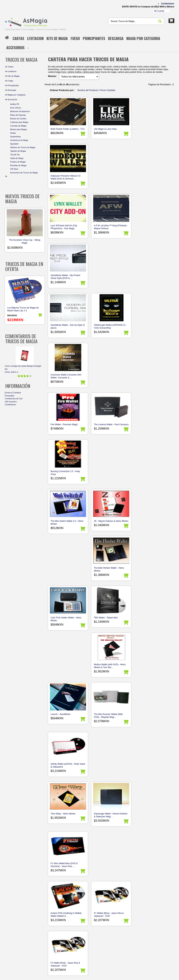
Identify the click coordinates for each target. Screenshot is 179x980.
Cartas (10, 67)
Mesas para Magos (19, 129)
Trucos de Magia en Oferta (24, 266)
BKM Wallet (143, 822)
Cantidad (111, 90)
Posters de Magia (18, 162)
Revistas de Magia (18, 165)
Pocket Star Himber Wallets (150, 676)
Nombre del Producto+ (88, 90)
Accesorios (12, 99)
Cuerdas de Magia (18, 126)
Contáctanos (168, 4)
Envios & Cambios (13, 393)
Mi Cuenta (159, 11)
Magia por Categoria (17, 95)
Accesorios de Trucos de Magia (24, 173)
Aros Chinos (16, 108)
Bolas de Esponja (18, 115)
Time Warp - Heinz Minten (63, 477)
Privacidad (9, 396)
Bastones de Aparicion (20, 111)
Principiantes (13, 85)
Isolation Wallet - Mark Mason (108, 775)
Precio (103, 90)
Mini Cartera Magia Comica (64, 822)
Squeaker (15, 144)
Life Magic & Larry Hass (105, 129)
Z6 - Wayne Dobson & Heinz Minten (111, 328)
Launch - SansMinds (60, 427)
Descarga (12, 90)
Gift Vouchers (11, 402)
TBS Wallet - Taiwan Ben (106, 378)
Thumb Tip (15, 155)
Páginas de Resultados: (61, 887)
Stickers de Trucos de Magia (23, 147)
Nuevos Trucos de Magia (22, 199)
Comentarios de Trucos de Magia (21, 339)
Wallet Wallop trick (103, 626)
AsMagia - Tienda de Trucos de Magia (31, 978)
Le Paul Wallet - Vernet (62, 775)
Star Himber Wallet (146, 869)
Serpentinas (16, 137)
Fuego (10, 81)
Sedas (13, 133)
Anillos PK (15, 104)
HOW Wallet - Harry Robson (64, 626)
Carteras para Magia (19, 122)
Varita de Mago (17, 158)
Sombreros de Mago (19, 140)
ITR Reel (14, 169)
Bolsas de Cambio (18, 119)
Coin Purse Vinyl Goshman (107, 822)
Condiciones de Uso (14, 399)
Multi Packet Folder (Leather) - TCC (68, 129)
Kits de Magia (14, 76)
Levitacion (12, 71)
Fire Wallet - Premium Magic (64, 278)
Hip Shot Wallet (145, 775)
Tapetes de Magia (18, 151)
